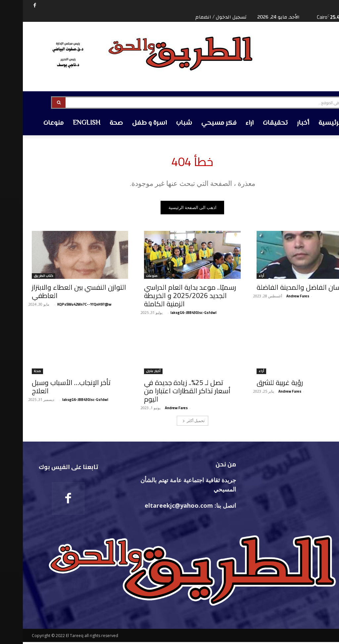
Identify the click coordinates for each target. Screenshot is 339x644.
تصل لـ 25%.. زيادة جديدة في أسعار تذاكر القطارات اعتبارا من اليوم (164, 392)
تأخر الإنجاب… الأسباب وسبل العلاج (48, 388)
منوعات (129, 278)
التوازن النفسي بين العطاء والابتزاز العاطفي (56, 293)
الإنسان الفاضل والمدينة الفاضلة (280, 289)
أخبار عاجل (130, 373)
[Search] (36, 103)
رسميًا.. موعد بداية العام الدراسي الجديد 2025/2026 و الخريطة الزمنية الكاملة (167, 297)
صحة (15, 373)
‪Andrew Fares (275, 298)
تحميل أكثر (171, 422)
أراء (239, 278)
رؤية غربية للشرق (257, 384)
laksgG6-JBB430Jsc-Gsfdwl (171, 314)
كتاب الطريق (21, 278)
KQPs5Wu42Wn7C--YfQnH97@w (62, 306)
